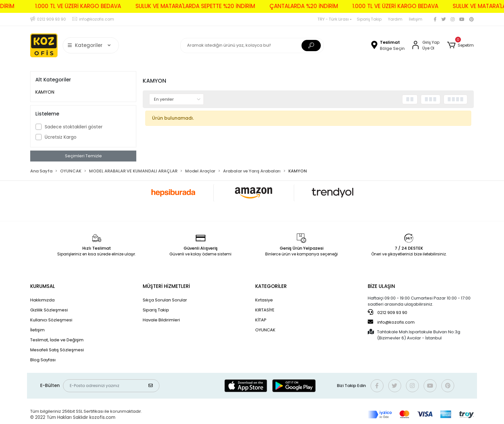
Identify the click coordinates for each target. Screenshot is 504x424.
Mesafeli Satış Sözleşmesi (57, 350)
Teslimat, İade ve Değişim (57, 340)
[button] (460, 45)
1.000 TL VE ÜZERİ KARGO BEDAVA (72, 6)
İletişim (416, 19)
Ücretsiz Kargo (61, 137)
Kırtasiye (264, 300)
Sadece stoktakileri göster (74, 127)
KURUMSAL (43, 286)
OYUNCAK (265, 330)
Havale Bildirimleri (161, 320)
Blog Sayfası (43, 360)
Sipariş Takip (369, 19)
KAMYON (45, 92)
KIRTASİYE (265, 310)
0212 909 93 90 (387, 312)
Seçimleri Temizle (83, 156)
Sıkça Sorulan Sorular (165, 300)
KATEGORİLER (271, 286)
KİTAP (261, 320)
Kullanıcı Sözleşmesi (51, 320)
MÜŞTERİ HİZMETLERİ (166, 286)
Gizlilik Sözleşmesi (49, 310)
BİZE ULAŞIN (381, 286)
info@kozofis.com (391, 322)
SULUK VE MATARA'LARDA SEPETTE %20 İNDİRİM (190, 6)
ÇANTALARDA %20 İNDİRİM (298, 6)
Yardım (395, 19)
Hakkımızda (42, 300)
